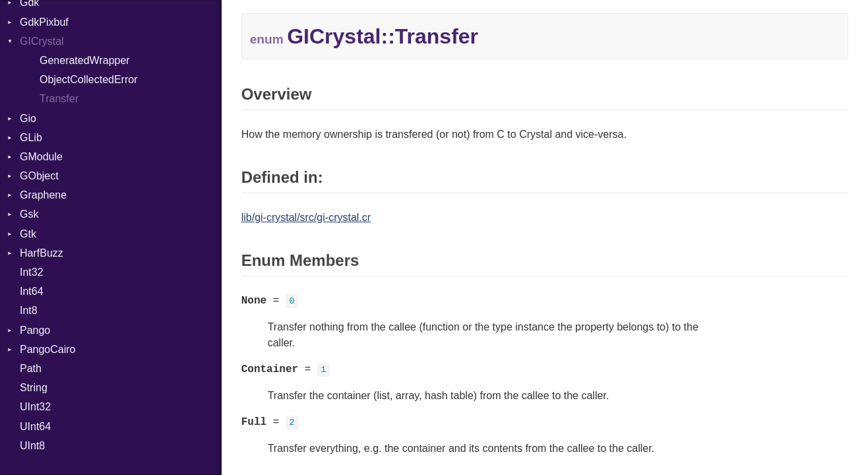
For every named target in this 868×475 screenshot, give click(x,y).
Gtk (28, 234)
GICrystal (42, 41)
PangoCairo (48, 349)
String (34, 388)
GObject (39, 176)
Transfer (59, 99)
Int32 (32, 272)
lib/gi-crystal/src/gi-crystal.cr (306, 217)
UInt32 (35, 407)
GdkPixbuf (44, 22)
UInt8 (32, 446)
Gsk (29, 214)
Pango (35, 330)
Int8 (29, 310)
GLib (31, 138)
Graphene (43, 195)
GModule (41, 157)
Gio (28, 118)
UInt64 (35, 427)
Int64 (32, 291)
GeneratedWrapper (85, 60)
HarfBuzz (42, 253)
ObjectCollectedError (89, 79)
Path (31, 368)
